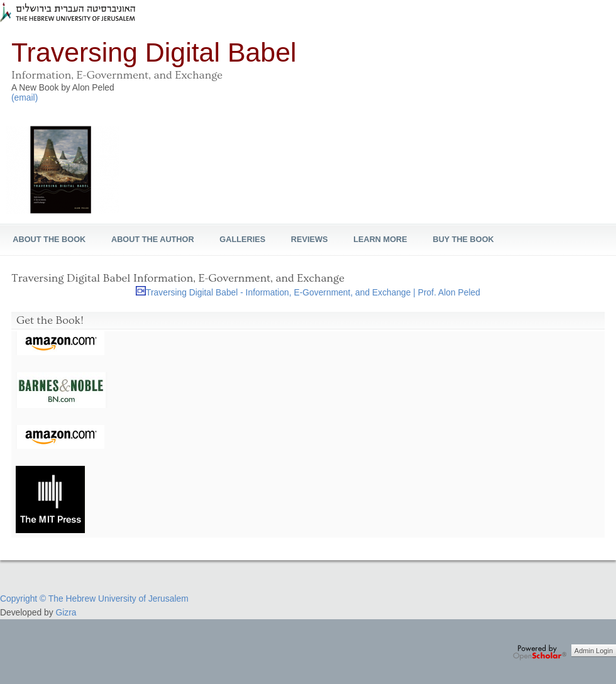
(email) (25, 97)
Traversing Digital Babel (154, 52)
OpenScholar (540, 653)
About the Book (49, 239)
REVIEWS (310, 239)
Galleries (242, 239)
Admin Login (594, 651)
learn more (380, 239)
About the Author (153, 239)
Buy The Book (463, 239)
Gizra (66, 612)
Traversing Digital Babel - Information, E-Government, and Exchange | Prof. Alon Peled (313, 292)
